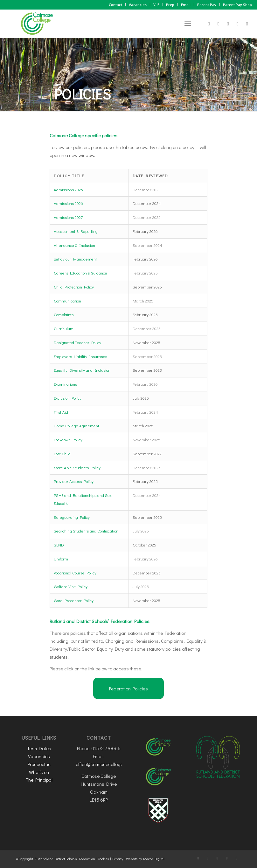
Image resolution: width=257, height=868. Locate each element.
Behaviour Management (75, 259)
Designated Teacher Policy (77, 342)
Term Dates (39, 748)
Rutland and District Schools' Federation (65, 859)
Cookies (103, 859)
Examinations (65, 384)
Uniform (61, 559)
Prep (170, 5)
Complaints (64, 314)
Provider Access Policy (74, 481)
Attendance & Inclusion (74, 245)
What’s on (39, 772)
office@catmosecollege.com (104, 764)
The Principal (39, 780)
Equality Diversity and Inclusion (82, 370)
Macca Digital (154, 859)
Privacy (118, 859)
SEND (59, 545)
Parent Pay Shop (237, 5)
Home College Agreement (76, 426)
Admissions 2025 (68, 190)
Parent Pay (207, 5)
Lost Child (62, 454)
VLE (156, 5)
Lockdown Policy (68, 440)
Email (186, 5)
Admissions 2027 (68, 217)
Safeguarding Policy (72, 517)
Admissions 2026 (68, 203)
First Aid (61, 412)
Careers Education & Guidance (80, 273)
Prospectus (39, 764)
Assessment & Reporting (76, 231)
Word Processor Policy (74, 600)
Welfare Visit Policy (71, 586)
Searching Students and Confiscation (86, 531)
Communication (67, 301)
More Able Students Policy (77, 468)
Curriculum (64, 328)
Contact (115, 5)
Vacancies (138, 5)
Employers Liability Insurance (80, 356)
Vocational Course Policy (75, 573)
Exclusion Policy (68, 398)
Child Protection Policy (74, 287)
